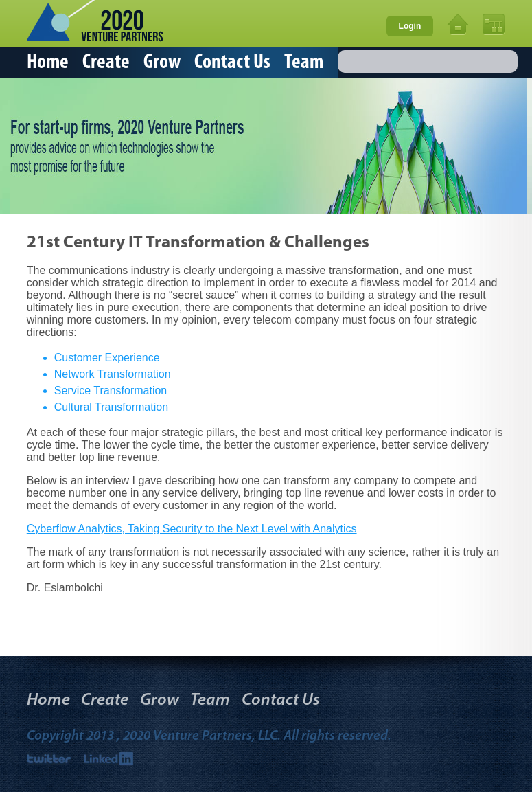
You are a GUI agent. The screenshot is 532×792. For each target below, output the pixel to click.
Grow (162, 63)
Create (106, 63)
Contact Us (232, 63)
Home (48, 63)
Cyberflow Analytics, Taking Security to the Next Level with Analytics (192, 529)
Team (304, 63)
